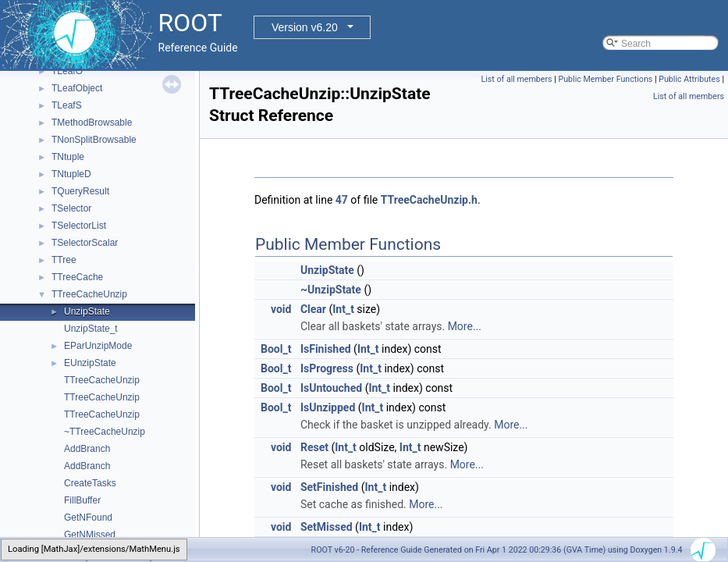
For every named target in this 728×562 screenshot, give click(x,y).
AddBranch (87, 449)
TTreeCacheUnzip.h (429, 200)
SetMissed (327, 527)
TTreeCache (77, 277)
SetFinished (329, 487)
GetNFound (88, 518)
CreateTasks (90, 483)
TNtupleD (71, 174)
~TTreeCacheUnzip (105, 432)
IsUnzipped (328, 407)
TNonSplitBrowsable (94, 140)
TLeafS (67, 105)
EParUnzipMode (98, 346)
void (281, 309)
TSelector (71, 208)
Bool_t (276, 349)
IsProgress (327, 368)
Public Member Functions (606, 79)
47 (342, 200)
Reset (314, 447)
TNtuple (68, 157)
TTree (64, 260)
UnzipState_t (91, 329)
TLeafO (67, 71)
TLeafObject (77, 88)
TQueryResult (80, 191)
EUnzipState (90, 363)
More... (465, 326)
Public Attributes (689, 79)
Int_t (343, 309)
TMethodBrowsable (92, 123)
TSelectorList (79, 226)
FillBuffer (82, 500)
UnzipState (87, 311)
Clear (313, 309)
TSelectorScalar (85, 243)
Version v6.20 (305, 27)
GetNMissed (90, 535)
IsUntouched (331, 388)
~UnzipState (331, 290)
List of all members (517, 79)
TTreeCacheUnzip (89, 294)
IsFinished (326, 349)
